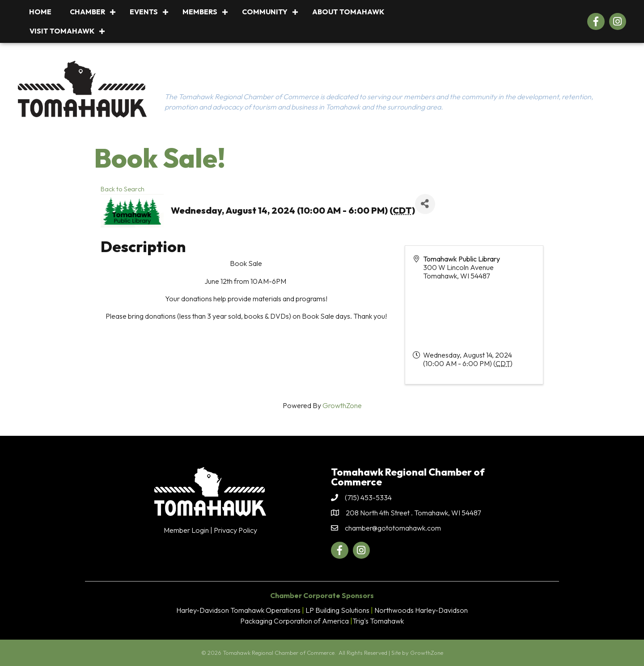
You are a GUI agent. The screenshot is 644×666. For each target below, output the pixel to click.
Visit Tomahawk (62, 31)
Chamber (87, 12)
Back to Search (123, 189)
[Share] (425, 204)
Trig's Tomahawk (378, 621)
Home (40, 12)
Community (265, 12)
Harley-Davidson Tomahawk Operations (238, 610)
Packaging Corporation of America (294, 621)
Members (200, 12)
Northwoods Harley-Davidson (421, 610)
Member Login (186, 530)
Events (144, 12)
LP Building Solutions (337, 610)
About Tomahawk (348, 12)
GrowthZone (342, 405)
